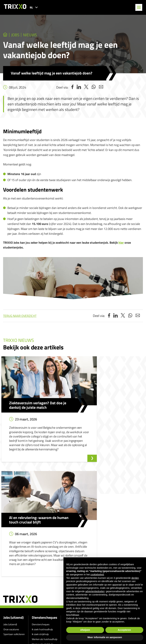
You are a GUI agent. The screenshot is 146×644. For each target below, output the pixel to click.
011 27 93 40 (17, 622)
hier (121, 243)
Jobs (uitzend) (13, 529)
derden (135, 578)
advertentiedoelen (95, 591)
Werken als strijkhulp (42, 556)
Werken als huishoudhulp (45, 551)
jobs (17, 35)
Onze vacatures (11, 541)
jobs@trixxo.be (18, 632)
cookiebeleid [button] (97, 575)
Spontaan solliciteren (14, 546)
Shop (34, 561)
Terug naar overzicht (20, 316)
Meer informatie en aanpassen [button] (105, 637)
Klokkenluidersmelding (76, 536)
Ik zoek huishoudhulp (42, 541)
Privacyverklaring (60, 578)
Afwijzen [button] (85, 630)
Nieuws (34, 35)
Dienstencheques (44, 529)
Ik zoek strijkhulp (40, 546)
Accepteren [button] (124, 630)
